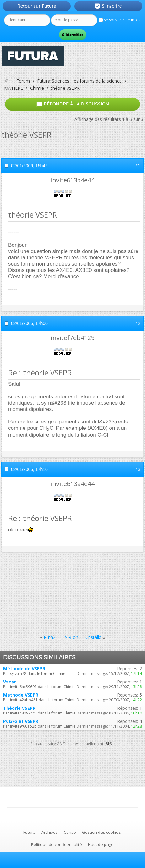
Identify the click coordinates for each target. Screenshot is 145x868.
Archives (50, 832)
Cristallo (94, 637)
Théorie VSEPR (19, 708)
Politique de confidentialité (56, 844)
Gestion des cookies (101, 832)
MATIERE (13, 88)
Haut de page (101, 844)
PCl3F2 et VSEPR (21, 721)
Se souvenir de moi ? (120, 20)
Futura (29, 832)
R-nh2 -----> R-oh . (62, 637)
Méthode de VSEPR (24, 669)
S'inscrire (108, 6)
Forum (23, 81)
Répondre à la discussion (72, 104)
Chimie (37, 88)
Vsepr (10, 682)
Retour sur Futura (37, 6)
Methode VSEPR (21, 695)
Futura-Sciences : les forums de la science (79, 81)
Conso (70, 832)
